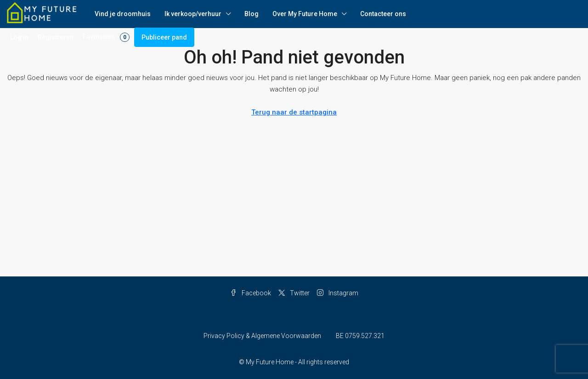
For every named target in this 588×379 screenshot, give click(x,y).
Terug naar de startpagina (294, 112)
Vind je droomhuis (123, 14)
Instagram (338, 293)
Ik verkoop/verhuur (193, 14)
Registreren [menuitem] (56, 37)
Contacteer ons (383, 14)
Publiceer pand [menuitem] (164, 37)
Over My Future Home (305, 14)
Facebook (251, 293)
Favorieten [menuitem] (106, 37)
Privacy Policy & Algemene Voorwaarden (262, 336)
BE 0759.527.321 (360, 336)
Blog (252, 14)
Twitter (294, 293)
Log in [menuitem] (19, 37)
